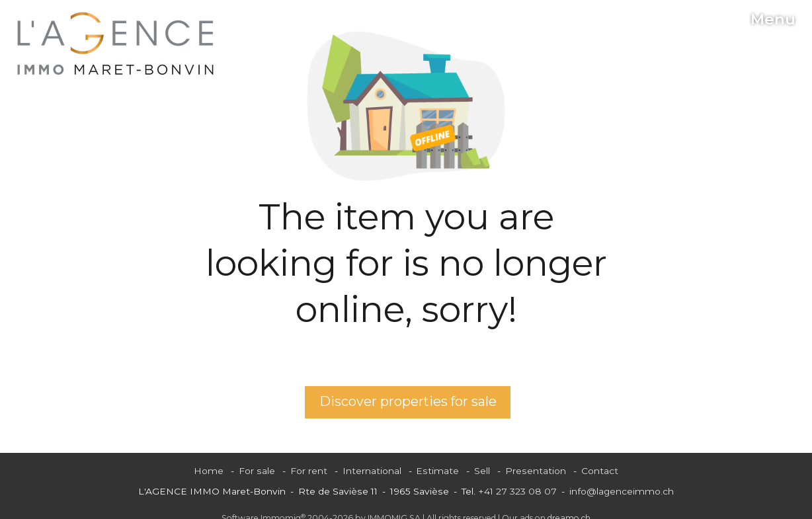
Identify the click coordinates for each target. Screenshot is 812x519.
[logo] (116, 44)
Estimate (437, 471)
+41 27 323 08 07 (517, 491)
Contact (600, 471)
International (372, 471)
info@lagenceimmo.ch (622, 491)
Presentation (536, 471)
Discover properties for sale (408, 401)
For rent (309, 471)
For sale (257, 471)
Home (209, 471)
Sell (482, 471)
